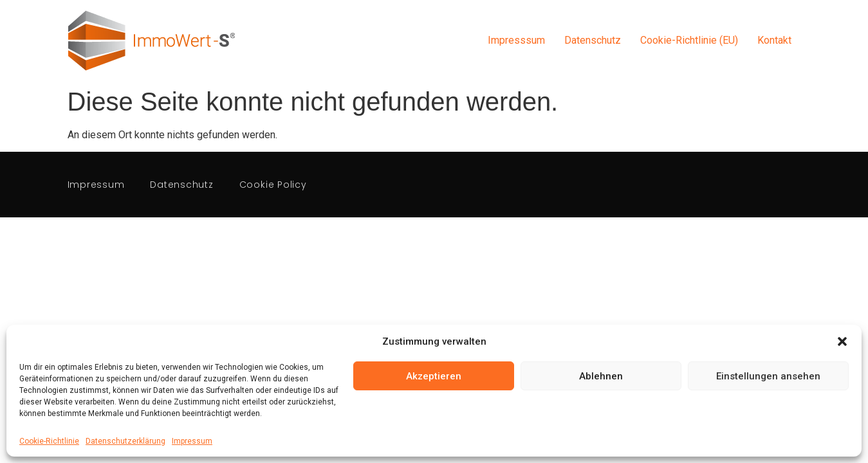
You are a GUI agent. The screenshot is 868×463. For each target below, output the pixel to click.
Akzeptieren (434, 376)
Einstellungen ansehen (768, 376)
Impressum (192, 441)
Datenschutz (593, 40)
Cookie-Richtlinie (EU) (689, 40)
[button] (842, 341)
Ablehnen (601, 376)
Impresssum (516, 40)
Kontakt (774, 40)
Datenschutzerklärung (125, 441)
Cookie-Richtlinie (49, 441)
